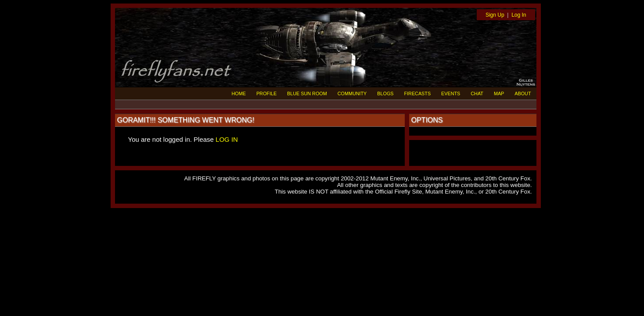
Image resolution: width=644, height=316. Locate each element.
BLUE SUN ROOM (307, 93)
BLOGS (385, 93)
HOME (239, 93)
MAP (499, 93)
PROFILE (266, 93)
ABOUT (523, 93)
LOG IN (227, 139)
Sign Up (495, 15)
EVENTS (451, 93)
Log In (519, 15)
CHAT (477, 93)
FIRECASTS (418, 93)
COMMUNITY (352, 93)
